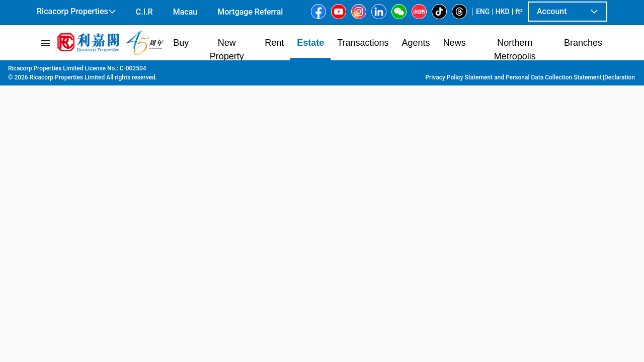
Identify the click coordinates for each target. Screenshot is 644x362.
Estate (87, 71)
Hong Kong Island (133, 71)
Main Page (52, 71)
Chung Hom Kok (244, 71)
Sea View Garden (305, 71)
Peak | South (190, 71)
